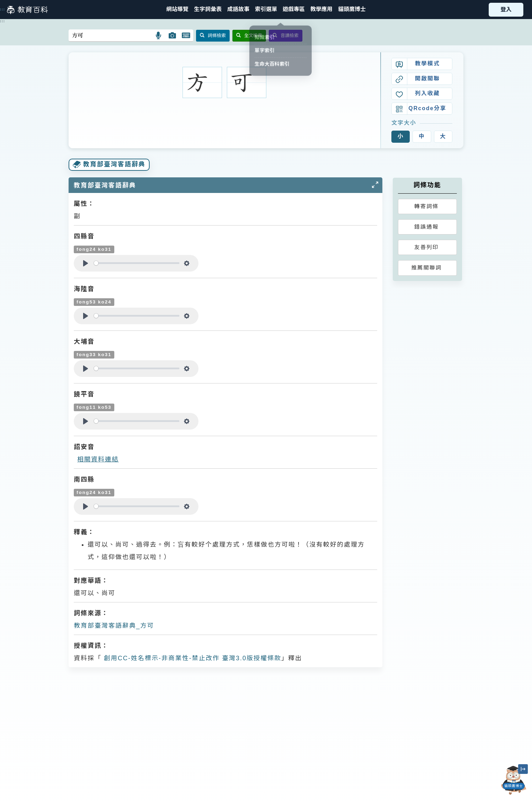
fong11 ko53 (94, 407)
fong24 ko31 (94, 249)
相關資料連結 (98, 459)
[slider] (137, 263)
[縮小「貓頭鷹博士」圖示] (523, 769)
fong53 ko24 (94, 302)
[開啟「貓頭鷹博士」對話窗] (513, 780)
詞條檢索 (213, 36)
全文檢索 (249, 36)
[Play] (86, 263)
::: (3, 9)
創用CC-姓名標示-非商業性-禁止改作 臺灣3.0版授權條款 (191, 658)
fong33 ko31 (94, 355)
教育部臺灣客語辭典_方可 (114, 626)
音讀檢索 (286, 36)
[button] (266, 10)
